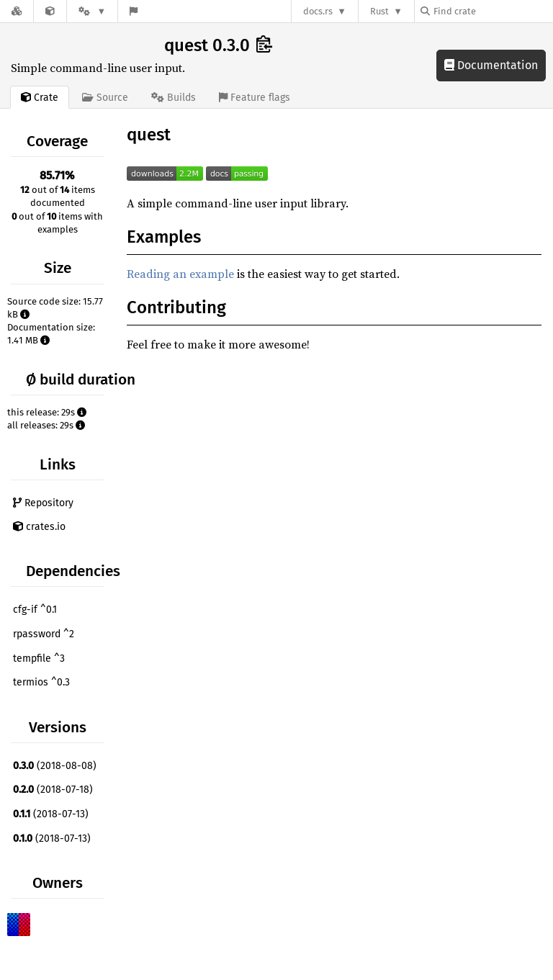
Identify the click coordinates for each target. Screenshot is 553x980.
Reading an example (180, 274)
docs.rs (318, 11)
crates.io (39, 527)
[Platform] (92, 11)
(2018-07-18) (53, 790)
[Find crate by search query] (493, 11)
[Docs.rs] (17, 11)
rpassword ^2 (44, 634)
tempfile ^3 (39, 658)
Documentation (491, 65)
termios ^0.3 (41, 682)
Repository (43, 503)
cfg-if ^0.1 (35, 610)
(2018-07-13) (51, 814)
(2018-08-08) (55, 766)
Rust (379, 11)
